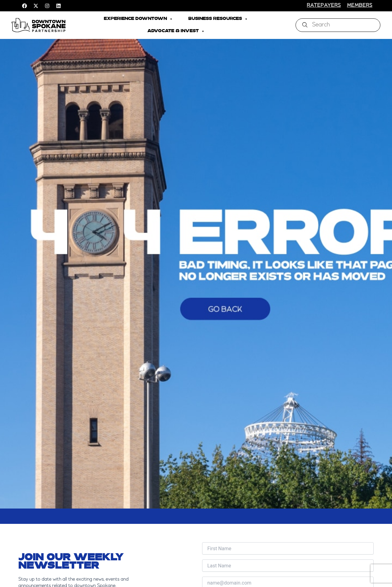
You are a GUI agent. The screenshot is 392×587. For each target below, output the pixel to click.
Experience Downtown (138, 19)
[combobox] (338, 25)
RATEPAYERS (324, 6)
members (360, 6)
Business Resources (218, 19)
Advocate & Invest (176, 31)
